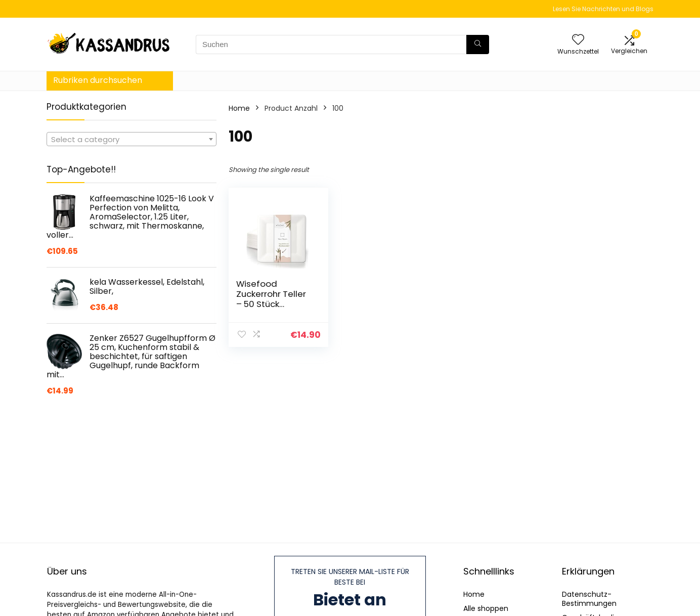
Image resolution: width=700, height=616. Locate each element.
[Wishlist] (578, 40)
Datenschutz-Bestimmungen (589, 599)
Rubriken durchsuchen (98, 80)
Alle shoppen (486, 608)
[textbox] (132, 140)
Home (239, 108)
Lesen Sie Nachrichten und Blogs (603, 9)
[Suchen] (478, 45)
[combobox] (132, 139)
